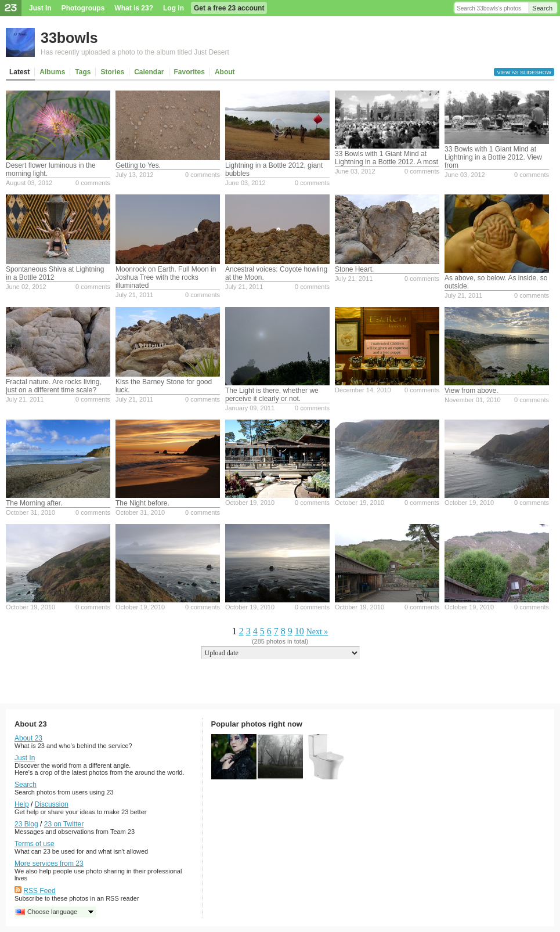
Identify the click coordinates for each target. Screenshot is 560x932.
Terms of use (35, 844)
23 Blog (26, 824)
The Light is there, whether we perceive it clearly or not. (272, 395)
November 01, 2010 (473, 400)
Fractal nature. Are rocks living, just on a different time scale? (54, 386)
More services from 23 (49, 864)
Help (22, 804)
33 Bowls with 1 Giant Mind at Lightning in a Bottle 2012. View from (493, 157)
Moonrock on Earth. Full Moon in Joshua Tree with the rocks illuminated (166, 277)
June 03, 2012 (245, 183)
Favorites (189, 72)
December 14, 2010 (363, 390)
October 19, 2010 (250, 503)
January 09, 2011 (250, 408)
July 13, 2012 (134, 175)
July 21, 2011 (134, 295)
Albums (52, 72)
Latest (19, 72)
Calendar (149, 72)
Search (542, 8)
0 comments (93, 183)
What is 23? (134, 8)
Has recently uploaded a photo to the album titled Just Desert (135, 52)
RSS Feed (39, 891)
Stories (112, 72)
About (225, 72)
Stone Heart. (354, 269)
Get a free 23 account (229, 8)
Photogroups (83, 8)
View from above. (472, 391)
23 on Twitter (64, 824)
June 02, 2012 (26, 287)
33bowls (69, 38)
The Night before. (142, 503)
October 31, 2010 (30, 512)
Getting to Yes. (138, 165)
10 (299, 631)
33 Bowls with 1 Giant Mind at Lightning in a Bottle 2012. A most (386, 158)
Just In (40, 8)
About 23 (28, 738)
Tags (83, 72)
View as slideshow (524, 73)
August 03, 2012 (29, 183)
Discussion (52, 804)
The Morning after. (34, 503)
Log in (174, 8)
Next (314, 632)
